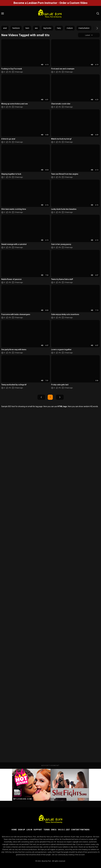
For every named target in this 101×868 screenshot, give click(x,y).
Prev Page (41, 397)
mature (70, 28)
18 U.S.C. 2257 (64, 830)
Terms (47, 830)
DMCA (54, 830)
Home (14, 830)
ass (36, 28)
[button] (95, 28)
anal (5, 28)
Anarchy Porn (46, 861)
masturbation (84, 28)
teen (27, 28)
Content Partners (80, 830)
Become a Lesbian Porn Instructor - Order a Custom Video (50, 3)
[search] (98, 13)
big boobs (47, 28)
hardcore (16, 28)
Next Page (60, 397)
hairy (59, 28)
